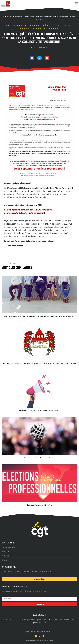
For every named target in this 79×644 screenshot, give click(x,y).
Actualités (10, 17)
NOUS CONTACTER (40, 615)
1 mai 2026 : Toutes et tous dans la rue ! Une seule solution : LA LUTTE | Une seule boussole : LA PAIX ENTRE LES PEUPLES (39, 364)
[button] (32, 58)
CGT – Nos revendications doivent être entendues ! (39, 458)
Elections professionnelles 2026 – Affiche (39, 505)
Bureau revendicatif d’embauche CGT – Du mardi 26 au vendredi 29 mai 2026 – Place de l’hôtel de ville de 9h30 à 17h (40, 316)
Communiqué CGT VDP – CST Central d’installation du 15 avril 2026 (40, 411)
